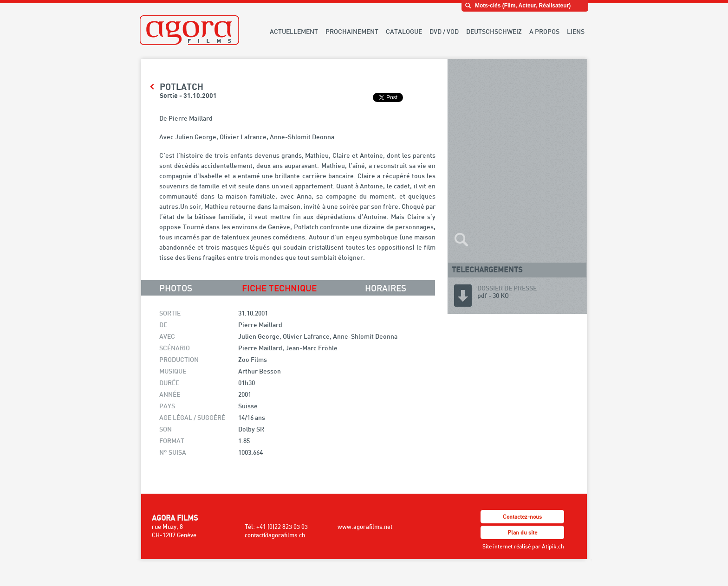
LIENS (576, 31)
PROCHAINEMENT (352, 31)
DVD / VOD (444, 31)
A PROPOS (544, 31)
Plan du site (522, 532)
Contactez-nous (522, 517)
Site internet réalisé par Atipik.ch (523, 546)
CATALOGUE (404, 31)
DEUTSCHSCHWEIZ (494, 31)
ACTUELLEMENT (294, 31)
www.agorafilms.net (365, 527)
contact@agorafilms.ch (275, 535)
